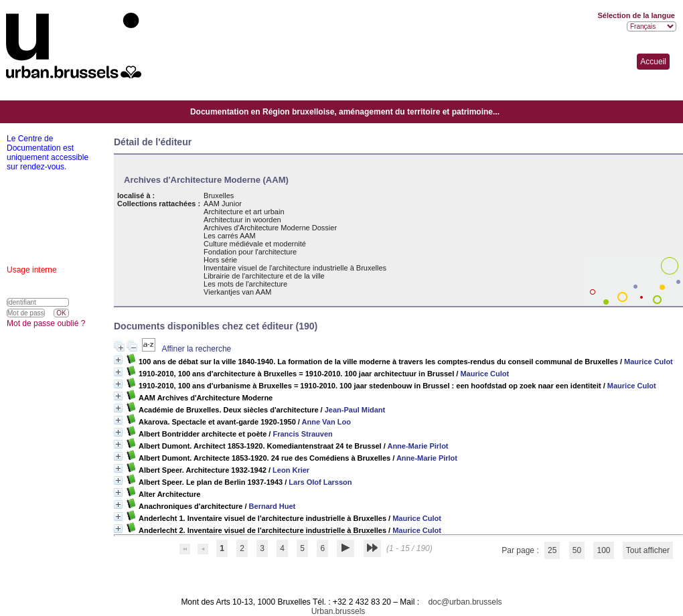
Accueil (653, 62)
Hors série (220, 260)
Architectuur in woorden (242, 220)
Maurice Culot (649, 362)
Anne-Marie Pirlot (418, 446)
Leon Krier (291, 470)
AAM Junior (223, 204)
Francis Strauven (302, 434)
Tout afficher (648, 550)
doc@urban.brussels (465, 602)
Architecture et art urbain (244, 212)
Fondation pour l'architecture (250, 252)
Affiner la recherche (196, 349)
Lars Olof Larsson (320, 482)
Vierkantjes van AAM (237, 292)
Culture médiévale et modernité (255, 244)
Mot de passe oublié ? (46, 323)
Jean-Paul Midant (355, 410)
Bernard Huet (273, 506)
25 (552, 550)
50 (577, 550)
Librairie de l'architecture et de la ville (264, 276)
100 (603, 550)
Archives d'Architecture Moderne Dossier (270, 228)
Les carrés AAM (230, 236)
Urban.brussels (338, 611)
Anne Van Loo (326, 422)
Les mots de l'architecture (245, 284)
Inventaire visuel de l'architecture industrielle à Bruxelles (295, 268)
